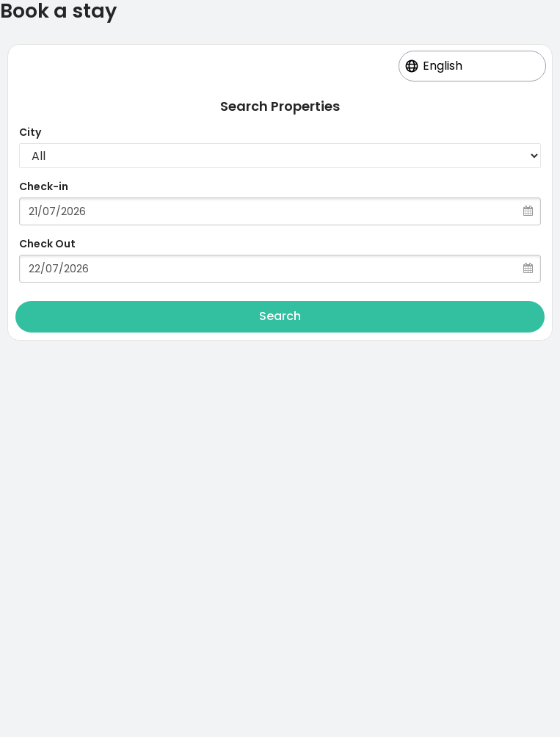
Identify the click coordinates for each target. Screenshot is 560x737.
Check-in (44, 186)
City (30, 132)
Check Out (47, 244)
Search (280, 316)
